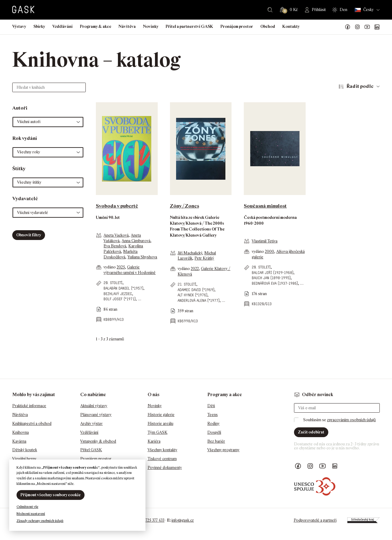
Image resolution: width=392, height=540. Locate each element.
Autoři (20, 108)
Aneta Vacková (116, 235)
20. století (113, 283)
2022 (195, 269)
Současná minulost (265, 206)
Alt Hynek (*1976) (192, 295)
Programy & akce (96, 26)
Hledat (270, 10)
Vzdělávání (62, 26)
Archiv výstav (91, 424)
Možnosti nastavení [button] (31, 514)
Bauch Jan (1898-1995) (271, 278)
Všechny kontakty (162, 450)
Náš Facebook (348, 27)
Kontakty (291, 26)
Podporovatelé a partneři (315, 520)
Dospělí (214, 432)
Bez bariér (216, 441)
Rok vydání (25, 138)
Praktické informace (29, 406)
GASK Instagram (357, 27)
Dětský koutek (25, 450)
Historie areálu (160, 424)
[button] (48, 122)
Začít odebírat (311, 432)
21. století (187, 284)
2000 (269, 251)
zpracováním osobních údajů (351, 420)
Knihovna (21, 432)
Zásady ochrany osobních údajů (40, 521)
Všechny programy (223, 450)
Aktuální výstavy (94, 406)
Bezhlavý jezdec (118, 294)
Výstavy (19, 26)
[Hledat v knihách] (49, 87)
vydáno (110, 267)
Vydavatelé (25, 199)
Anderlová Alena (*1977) (199, 300)
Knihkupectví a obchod (32, 424)
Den (343, 10)
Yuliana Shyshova (142, 257)
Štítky (19, 169)
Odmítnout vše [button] (27, 507)
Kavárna (19, 441)
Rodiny (213, 424)
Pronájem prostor (237, 26)
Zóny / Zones (185, 206)
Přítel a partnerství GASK (189, 26)
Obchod (268, 26)
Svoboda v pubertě (117, 206)
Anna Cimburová (136, 241)
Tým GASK (158, 432)
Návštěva (127, 26)
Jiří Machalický (190, 253)
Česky (364, 10)
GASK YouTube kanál (367, 27)
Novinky (151, 26)
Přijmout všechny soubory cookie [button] (51, 495)
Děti (211, 406)
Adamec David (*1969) (196, 290)
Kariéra (154, 441)
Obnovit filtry (29, 235)
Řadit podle (360, 86)
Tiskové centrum (162, 459)
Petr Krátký (204, 258)
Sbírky (39, 26)
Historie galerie (161, 415)
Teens (213, 415)
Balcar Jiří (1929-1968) (273, 273)
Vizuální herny (24, 459)
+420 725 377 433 (150, 520)
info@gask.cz (183, 520)
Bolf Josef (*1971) (120, 299)
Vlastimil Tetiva (265, 241)
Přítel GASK (91, 450)
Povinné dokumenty (165, 468)
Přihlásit (319, 10)
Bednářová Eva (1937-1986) (275, 283)
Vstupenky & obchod (98, 441)
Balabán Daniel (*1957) (123, 288)
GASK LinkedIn (377, 27)
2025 (121, 267)
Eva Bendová (115, 246)
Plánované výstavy (96, 415)
